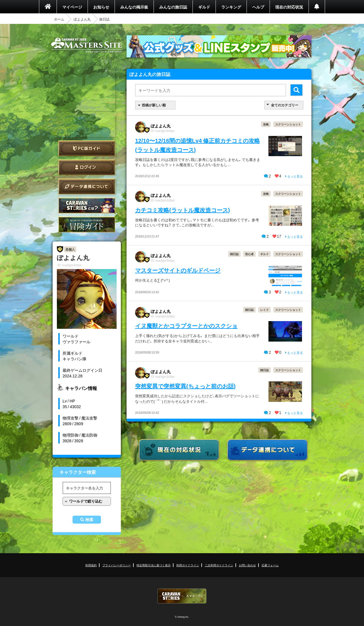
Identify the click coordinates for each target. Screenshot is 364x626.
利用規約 (91, 565)
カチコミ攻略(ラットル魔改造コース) (182, 210)
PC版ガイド (87, 148)
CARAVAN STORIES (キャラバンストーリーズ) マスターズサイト (87, 45)
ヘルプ (258, 7)
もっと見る (294, 176)
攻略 (266, 124)
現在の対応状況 (289, 7)
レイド (264, 310)
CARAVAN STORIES (182, 596)
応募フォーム (270, 565)
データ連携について (87, 186)
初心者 (249, 254)
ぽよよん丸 (82, 19)
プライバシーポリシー (117, 565)
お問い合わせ (247, 565)
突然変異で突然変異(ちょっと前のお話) (185, 386)
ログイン (87, 167)
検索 (89, 520)
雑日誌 (234, 254)
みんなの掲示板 (134, 7)
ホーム (59, 19)
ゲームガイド (87, 225)
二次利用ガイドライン (219, 565)
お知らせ (101, 7)
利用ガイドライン (188, 565)
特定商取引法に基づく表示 (154, 565)
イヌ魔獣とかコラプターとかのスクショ (186, 326)
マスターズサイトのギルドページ (178, 270)
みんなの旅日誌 (173, 7)
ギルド (204, 7)
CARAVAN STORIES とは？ (87, 205)
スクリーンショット (288, 124)
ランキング (231, 7)
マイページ (72, 7)
